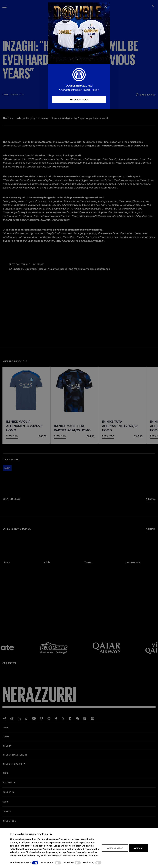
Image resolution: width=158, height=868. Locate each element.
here (22, 852)
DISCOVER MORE (79, 100)
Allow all (139, 848)
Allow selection (115, 848)
